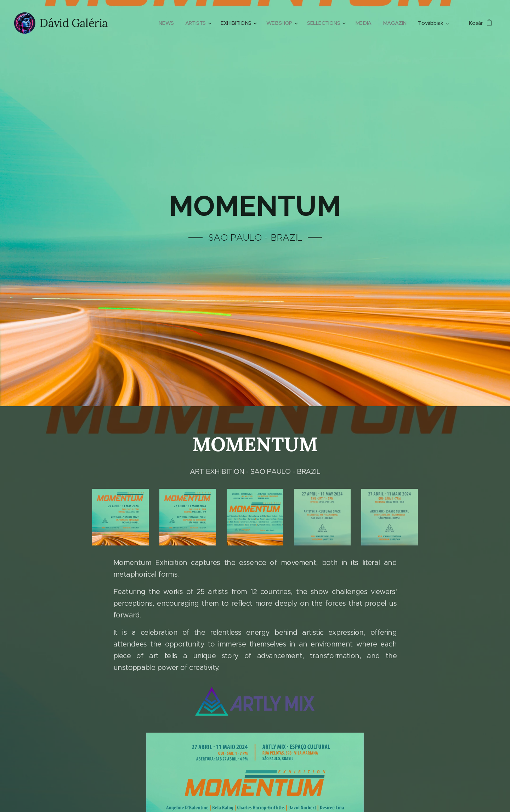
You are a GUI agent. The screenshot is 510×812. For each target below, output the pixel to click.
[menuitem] (161, 23)
